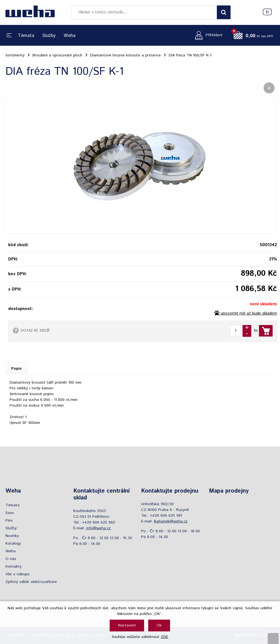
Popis (16, 369)
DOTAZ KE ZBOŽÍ (35, 330)
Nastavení (127, 625)
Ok (159, 625)
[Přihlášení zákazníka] (207, 35)
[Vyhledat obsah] (224, 12)
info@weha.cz (98, 528)
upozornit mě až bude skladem (249, 314)
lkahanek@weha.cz (171, 521)
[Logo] (30, 12)
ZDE (164, 637)
